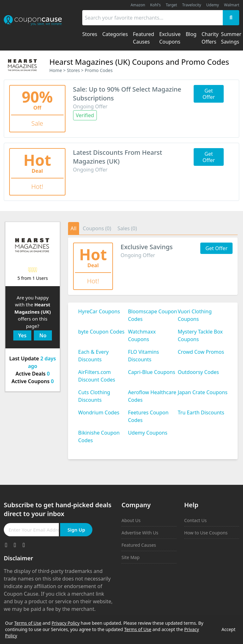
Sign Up (76, 530)
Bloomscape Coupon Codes (152, 315)
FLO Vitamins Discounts (143, 356)
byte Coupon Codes (101, 332)
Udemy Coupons (148, 433)
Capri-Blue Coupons (151, 372)
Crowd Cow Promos (201, 352)
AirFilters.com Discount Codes (97, 376)
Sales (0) (127, 228)
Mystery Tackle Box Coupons (200, 335)
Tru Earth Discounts (201, 412)
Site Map (131, 557)
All (73, 228)
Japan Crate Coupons (203, 392)
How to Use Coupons (206, 533)
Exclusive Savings (147, 247)
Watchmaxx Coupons (142, 335)
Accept (228, 629)
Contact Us (195, 520)
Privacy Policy (65, 623)
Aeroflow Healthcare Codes (152, 396)
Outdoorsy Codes (198, 372)
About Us (131, 520)
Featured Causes (139, 545)
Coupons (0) (97, 228)
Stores (73, 70)
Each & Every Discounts (93, 356)
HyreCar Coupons (99, 311)
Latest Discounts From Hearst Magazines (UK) (118, 157)
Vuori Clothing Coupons (195, 315)
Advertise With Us (140, 533)
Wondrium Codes (99, 412)
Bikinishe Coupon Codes (99, 436)
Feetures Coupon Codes (148, 416)
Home (56, 70)
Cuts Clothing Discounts (94, 396)
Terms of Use (28, 623)
